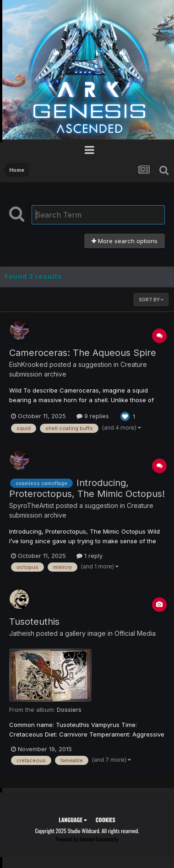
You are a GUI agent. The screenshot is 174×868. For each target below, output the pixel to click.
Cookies (106, 820)
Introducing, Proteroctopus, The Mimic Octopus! (87, 488)
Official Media (135, 633)
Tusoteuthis (34, 622)
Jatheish (22, 633)
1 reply (90, 556)
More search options (125, 241)
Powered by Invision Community (87, 839)
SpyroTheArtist (32, 505)
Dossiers (69, 710)
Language (73, 820)
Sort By (151, 300)
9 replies (93, 416)
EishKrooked (28, 364)
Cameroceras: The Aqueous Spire (83, 353)
